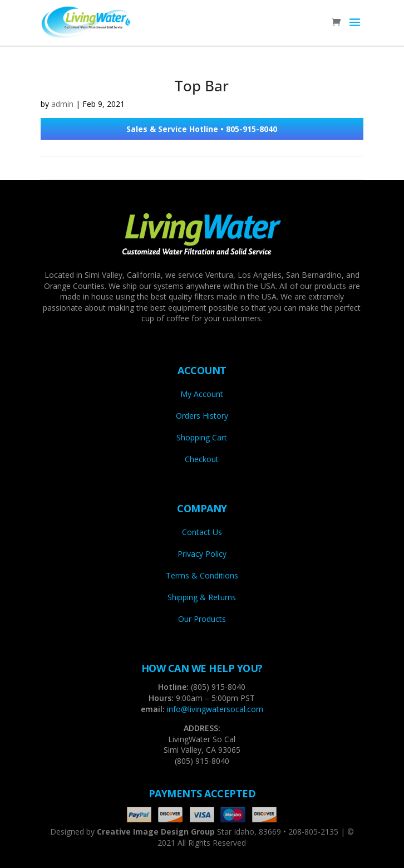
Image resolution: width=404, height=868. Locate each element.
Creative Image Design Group (156, 832)
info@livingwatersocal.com (215, 709)
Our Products (202, 619)
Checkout (202, 459)
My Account (202, 394)
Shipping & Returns (202, 597)
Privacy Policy (202, 554)
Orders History (202, 416)
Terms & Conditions (202, 575)
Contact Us (202, 532)
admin (62, 104)
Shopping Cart (202, 437)
